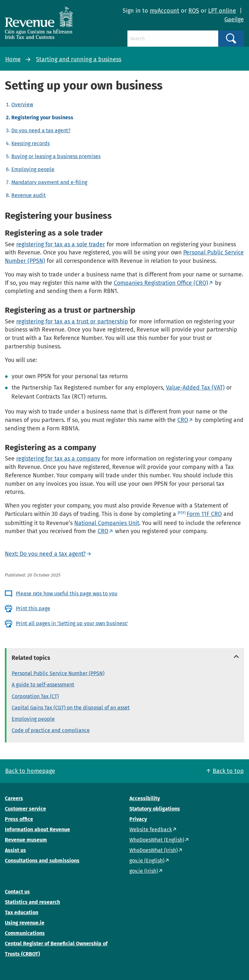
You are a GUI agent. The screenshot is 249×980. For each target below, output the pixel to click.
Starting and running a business (79, 59)
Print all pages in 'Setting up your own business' (72, 623)
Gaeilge (234, 19)
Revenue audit (29, 195)
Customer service (25, 809)
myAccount (165, 11)
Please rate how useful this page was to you (67, 594)
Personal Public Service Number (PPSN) (58, 673)
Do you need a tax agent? (41, 130)
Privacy (138, 819)
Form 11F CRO (204, 514)
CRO (183, 420)
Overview (22, 105)
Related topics (31, 658)
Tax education (22, 912)
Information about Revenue (37, 829)
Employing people (33, 169)
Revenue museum (26, 840)
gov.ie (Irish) (144, 871)
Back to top (228, 771)
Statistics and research (32, 902)
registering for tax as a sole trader (61, 244)
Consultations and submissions (42, 861)
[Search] (173, 39)
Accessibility (145, 798)
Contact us (17, 892)
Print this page (33, 608)
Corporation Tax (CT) (35, 696)
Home (13, 59)
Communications (25, 933)
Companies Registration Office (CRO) (161, 283)
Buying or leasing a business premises (56, 156)
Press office (19, 819)
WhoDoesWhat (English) (157, 840)
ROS (194, 11)
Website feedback (151, 829)
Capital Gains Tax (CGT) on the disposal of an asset (71, 708)
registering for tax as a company (58, 459)
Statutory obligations (155, 809)
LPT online (222, 11)
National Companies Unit (107, 523)
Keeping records (30, 143)
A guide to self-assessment (43, 685)
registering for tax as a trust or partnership (72, 321)
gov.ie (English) (147, 861)
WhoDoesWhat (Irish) (154, 850)
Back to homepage (30, 771)
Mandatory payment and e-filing (49, 182)
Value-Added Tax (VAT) (195, 388)
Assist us (15, 850)
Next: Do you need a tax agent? (45, 554)
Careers (14, 798)
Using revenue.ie (25, 923)
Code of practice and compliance (51, 730)
